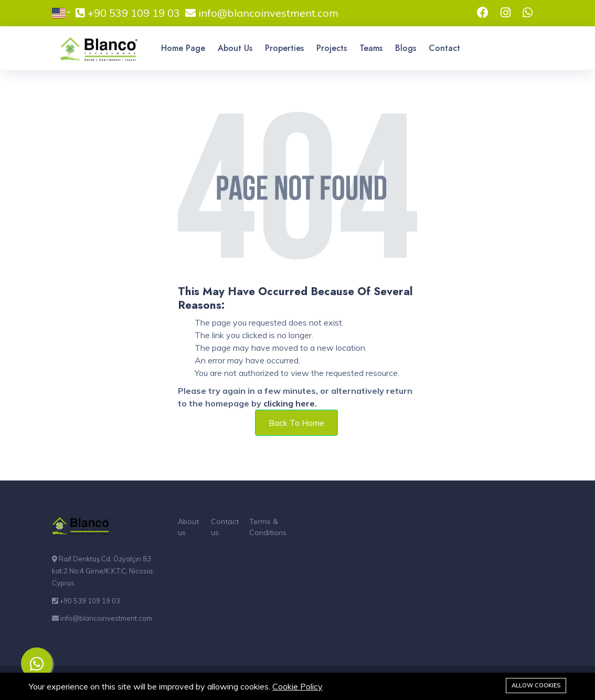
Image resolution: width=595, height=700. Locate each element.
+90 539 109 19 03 (132, 13)
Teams (371, 48)
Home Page (183, 48)
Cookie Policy (297, 686)
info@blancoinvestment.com (267, 13)
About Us (235, 48)
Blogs (406, 48)
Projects (332, 48)
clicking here (289, 403)
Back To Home (296, 423)
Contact (444, 48)
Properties (284, 48)
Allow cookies (536, 685)
